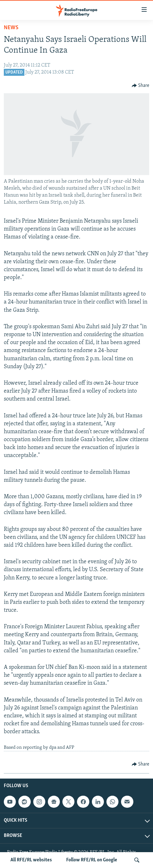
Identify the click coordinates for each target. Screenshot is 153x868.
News (11, 28)
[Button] (141, 86)
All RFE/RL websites (31, 860)
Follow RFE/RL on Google (92, 860)
